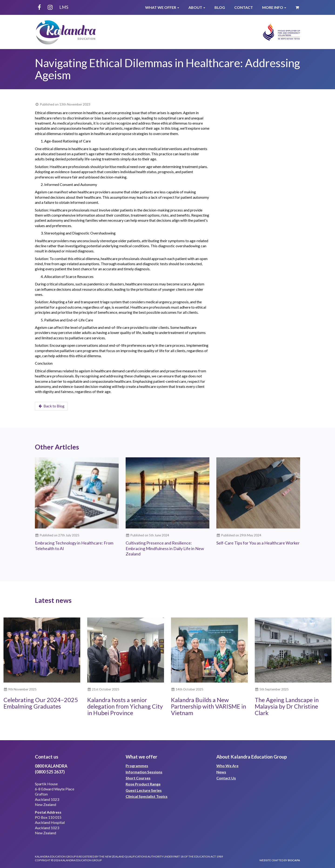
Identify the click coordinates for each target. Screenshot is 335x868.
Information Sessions (144, 772)
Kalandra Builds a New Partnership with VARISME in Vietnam (209, 706)
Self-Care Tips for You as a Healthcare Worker (258, 543)
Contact (244, 7)
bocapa (294, 860)
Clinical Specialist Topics (147, 796)
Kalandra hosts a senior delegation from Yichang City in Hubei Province (125, 706)
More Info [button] (274, 7)
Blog (220, 7)
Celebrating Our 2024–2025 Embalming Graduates (41, 703)
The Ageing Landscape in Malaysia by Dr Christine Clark (287, 706)
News (221, 772)
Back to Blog (51, 406)
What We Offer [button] (162, 7)
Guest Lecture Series (144, 790)
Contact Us (226, 778)
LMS (64, 7)
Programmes (137, 766)
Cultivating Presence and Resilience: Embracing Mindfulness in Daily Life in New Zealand (165, 548)
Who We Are (227, 766)
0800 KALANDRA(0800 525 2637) (51, 769)
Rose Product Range (143, 784)
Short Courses (138, 778)
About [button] (197, 7)
